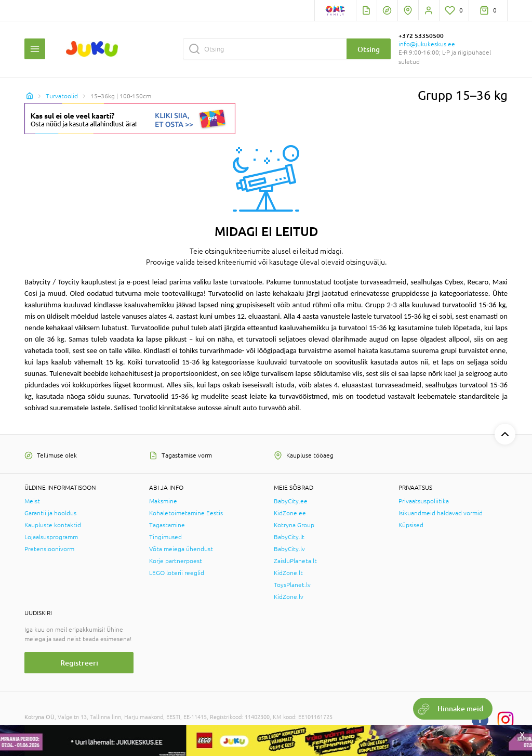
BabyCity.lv (289, 549)
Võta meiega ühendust (181, 549)
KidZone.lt (288, 573)
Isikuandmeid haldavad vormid (441, 513)
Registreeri (79, 663)
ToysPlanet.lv (292, 585)
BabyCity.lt (289, 537)
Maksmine (163, 501)
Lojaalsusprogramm (51, 537)
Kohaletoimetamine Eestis (186, 513)
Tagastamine (167, 525)
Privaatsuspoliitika (424, 501)
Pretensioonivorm (49, 549)
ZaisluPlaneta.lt (295, 561)
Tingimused (165, 537)
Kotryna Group (294, 525)
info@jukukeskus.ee (427, 44)
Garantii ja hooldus (50, 513)
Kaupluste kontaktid (53, 525)
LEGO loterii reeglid (177, 573)
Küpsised (411, 525)
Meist (32, 501)
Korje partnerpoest (176, 561)
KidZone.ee (290, 513)
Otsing (369, 49)
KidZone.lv (289, 597)
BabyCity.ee (291, 501)
